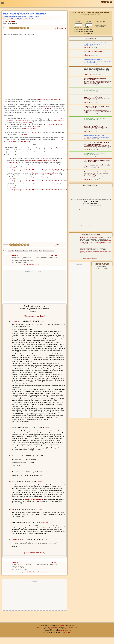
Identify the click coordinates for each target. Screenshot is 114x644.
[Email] (22, 28)
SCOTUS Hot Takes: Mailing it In (93, 52)
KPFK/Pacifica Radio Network (97, 238)
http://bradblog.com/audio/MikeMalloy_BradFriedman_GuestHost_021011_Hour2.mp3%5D (39, 181)
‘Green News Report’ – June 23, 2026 (94, 118)
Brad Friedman (10, 21)
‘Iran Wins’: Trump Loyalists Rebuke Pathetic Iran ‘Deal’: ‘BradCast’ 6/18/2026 (97, 143)
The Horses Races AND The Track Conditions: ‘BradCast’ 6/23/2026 (97, 107)
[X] (16, 28)
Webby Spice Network (65, 631)
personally (57, 148)
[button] (3, 4)
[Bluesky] (11, 28)
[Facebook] (14, 28)
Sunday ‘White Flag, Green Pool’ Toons (94, 136)
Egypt (31, 251)
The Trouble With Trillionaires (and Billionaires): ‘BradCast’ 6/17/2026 (97, 161)
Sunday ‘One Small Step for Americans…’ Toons (96, 43)
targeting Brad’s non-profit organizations (43, 164)
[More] (28, 28)
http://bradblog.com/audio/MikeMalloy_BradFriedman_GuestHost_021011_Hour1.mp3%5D (39, 170)
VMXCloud (67, 629)
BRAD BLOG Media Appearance (22, 251)
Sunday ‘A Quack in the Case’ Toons (93, 60)
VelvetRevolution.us (58, 121)
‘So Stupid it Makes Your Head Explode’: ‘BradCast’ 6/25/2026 (95, 79)
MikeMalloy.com (25, 142)
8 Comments (62, 28)
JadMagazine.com (46, 158)
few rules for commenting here (34, 499)
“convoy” (33, 133)
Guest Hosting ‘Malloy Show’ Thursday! (25, 14)
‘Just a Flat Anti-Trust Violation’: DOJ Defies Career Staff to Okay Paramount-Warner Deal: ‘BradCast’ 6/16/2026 (97, 173)
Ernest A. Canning (88, 74)
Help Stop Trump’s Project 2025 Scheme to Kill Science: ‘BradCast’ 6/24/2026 (97, 97)
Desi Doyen (86, 92)
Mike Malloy (36, 251)
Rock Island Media (72, 627)
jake (13, 481)
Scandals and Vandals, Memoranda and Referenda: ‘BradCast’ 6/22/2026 (95, 126)
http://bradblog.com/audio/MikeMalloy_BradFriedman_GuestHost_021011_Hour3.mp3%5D (40, 190)
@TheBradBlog (23, 134)
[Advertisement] (35, 286)
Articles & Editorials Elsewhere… (91, 205)
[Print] (25, 28)
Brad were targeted (46, 173)
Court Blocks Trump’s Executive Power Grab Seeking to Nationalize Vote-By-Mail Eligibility (97, 69)
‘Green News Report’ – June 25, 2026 (94, 89)
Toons (40, 251)
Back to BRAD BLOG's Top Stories (35, 265)
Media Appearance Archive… (91, 203)
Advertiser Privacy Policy (44, 627)
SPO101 (14, 321)
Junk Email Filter (66, 632)
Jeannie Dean (16, 540)
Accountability (11, 251)
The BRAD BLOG (49, 109)
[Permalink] (42, 321)
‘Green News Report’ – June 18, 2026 (94, 153)
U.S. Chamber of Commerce (48, 251)
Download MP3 (11, 188)
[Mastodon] (19, 28)
